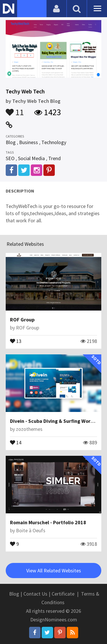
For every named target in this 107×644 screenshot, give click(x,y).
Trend (54, 158)
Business (29, 142)
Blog (11, 142)
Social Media (31, 158)
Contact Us (35, 594)
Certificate (63, 594)
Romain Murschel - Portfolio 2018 (48, 522)
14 (16, 442)
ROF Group (22, 320)
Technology (54, 142)
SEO (10, 158)
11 (15, 109)
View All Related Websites (54, 571)
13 (16, 341)
